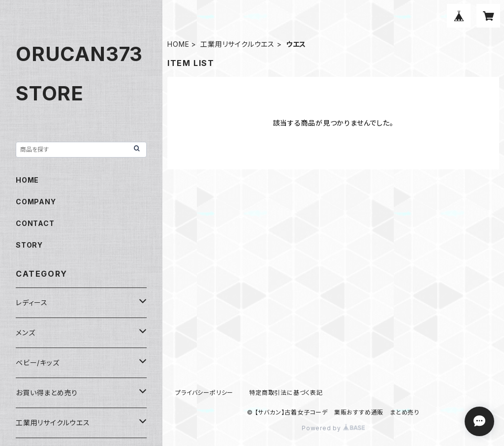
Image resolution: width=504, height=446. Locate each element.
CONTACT (35, 223)
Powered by (333, 428)
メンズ (25, 333)
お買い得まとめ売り (47, 393)
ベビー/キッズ (38, 363)
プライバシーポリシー (204, 393)
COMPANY (36, 202)
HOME (178, 44)
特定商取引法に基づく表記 (286, 393)
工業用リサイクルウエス (237, 44)
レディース (32, 303)
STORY (29, 245)
